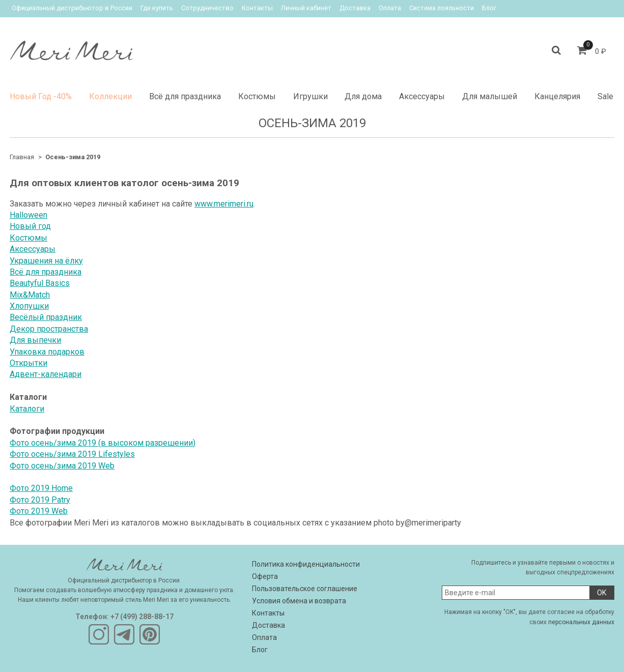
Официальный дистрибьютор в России (72, 8)
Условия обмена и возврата (299, 601)
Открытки (29, 363)
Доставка (355, 8)
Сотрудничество (207, 8)
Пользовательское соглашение (305, 589)
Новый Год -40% (41, 96)
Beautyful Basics (40, 283)
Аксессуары (422, 96)
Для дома (363, 96)
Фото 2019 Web (39, 511)
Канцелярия (557, 96)
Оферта (265, 576)
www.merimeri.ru (224, 204)
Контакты (257, 8)
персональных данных (581, 622)
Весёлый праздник (46, 317)
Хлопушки (29, 306)
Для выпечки (35, 340)
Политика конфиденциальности (306, 564)
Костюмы (257, 96)
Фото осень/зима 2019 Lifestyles (72, 454)
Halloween (29, 215)
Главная (22, 157)
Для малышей (490, 96)
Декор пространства (49, 329)
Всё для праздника (185, 96)
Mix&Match (30, 295)
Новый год (30, 226)
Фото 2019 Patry (40, 500)
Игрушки (310, 96)
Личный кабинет (306, 8)
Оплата (390, 8)
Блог (489, 8)
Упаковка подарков (47, 352)
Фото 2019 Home (41, 488)
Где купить (157, 8)
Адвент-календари (46, 374)
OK (602, 593)
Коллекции (110, 96)
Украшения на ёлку (46, 261)
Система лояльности (442, 8)
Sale (605, 96)
